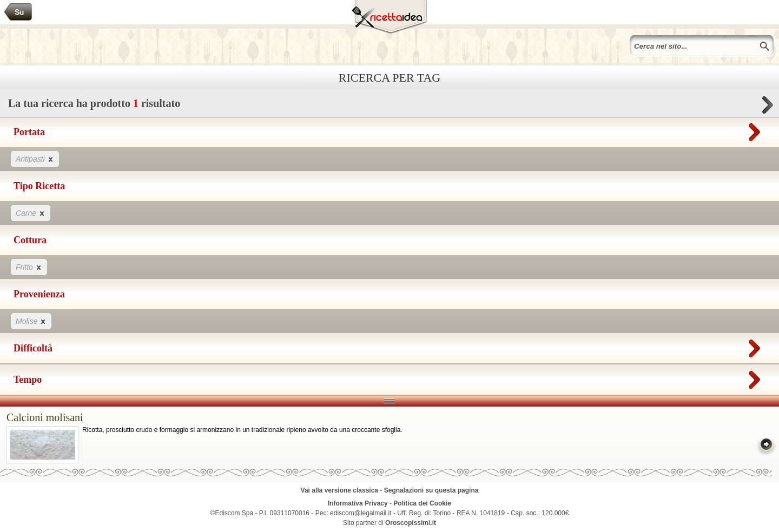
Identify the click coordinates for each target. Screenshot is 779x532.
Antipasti (35, 159)
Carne (31, 213)
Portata (389, 130)
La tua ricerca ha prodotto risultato (389, 106)
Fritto (29, 267)
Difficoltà (389, 346)
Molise (31, 321)
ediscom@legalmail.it (361, 513)
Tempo (389, 377)
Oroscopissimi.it (411, 523)
